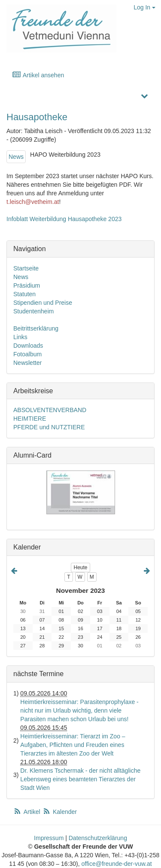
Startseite (26, 268)
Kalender (60, 812)
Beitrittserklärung (36, 328)
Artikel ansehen (38, 75)
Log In (144, 7)
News (16, 157)
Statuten (24, 294)
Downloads (28, 346)
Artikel (27, 812)
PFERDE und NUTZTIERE (49, 427)
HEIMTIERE (30, 419)
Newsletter (27, 363)
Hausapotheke (37, 117)
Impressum (49, 838)
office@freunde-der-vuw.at (116, 864)
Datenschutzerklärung (98, 838)
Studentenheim (33, 311)
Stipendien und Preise (43, 303)
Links (20, 337)
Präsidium (27, 285)
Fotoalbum (27, 354)
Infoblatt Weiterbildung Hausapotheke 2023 (64, 219)
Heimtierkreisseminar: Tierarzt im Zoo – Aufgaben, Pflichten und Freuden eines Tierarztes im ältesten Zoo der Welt (73, 745)
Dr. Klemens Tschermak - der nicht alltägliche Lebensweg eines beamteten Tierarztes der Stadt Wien (80, 779)
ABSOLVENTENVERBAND (50, 410)
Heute (80, 568)
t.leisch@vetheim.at (33, 202)
